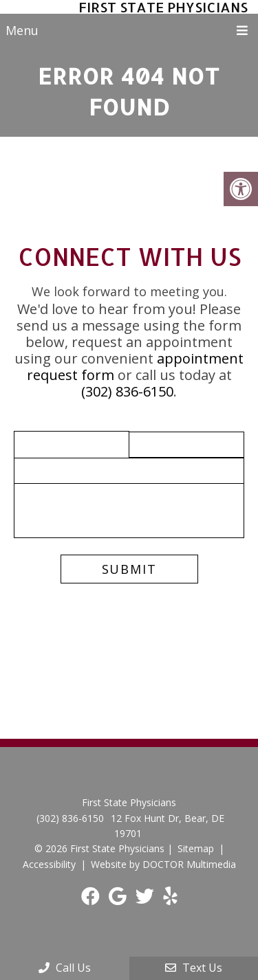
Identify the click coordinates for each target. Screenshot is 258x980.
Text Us (194, 968)
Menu (22, 30)
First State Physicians (163, 7)
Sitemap (196, 848)
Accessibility (49, 864)
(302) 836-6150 (127, 391)
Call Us (65, 968)
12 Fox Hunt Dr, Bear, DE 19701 (168, 826)
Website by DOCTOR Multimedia (163, 864)
